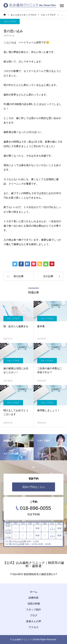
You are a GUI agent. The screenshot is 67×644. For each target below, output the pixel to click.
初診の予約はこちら (34, 487)
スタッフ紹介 (34, 609)
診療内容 (34, 598)
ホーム (34, 592)
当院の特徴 (34, 604)
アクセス (34, 627)
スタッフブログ (10, 21)
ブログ (34, 615)
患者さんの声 (34, 621)
